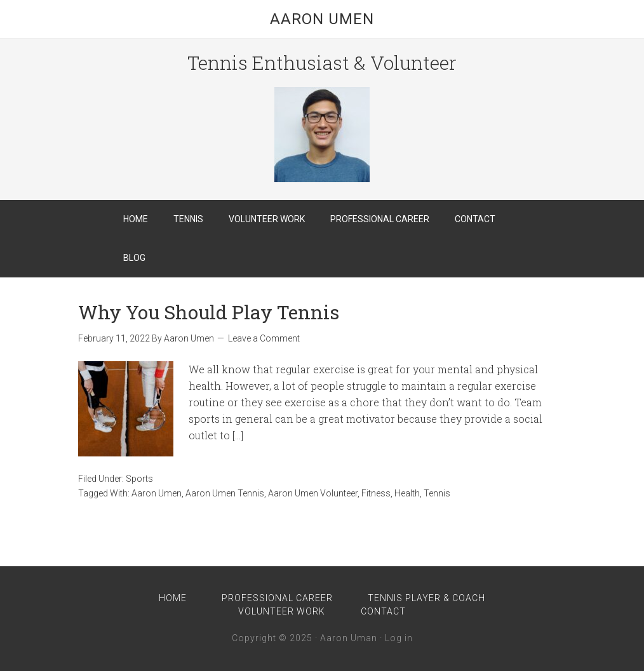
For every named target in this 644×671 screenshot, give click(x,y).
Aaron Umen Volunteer (313, 493)
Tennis (437, 493)
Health (407, 493)
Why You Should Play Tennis (209, 312)
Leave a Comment (264, 338)
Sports (139, 479)
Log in (399, 638)
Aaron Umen (322, 19)
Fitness (376, 493)
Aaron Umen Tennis (225, 493)
